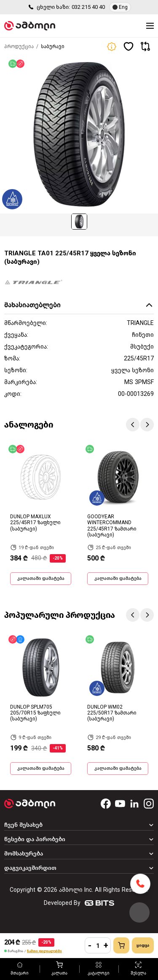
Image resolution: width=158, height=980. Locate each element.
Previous (133, 425)
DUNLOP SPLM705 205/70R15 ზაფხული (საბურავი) (35, 713)
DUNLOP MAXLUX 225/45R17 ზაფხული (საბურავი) (35, 523)
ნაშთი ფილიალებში (44, 951)
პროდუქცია (19, 46)
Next (147, 425)
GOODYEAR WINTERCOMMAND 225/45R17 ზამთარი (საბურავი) (112, 526)
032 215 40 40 (88, 7)
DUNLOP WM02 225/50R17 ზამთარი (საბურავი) (112, 713)
